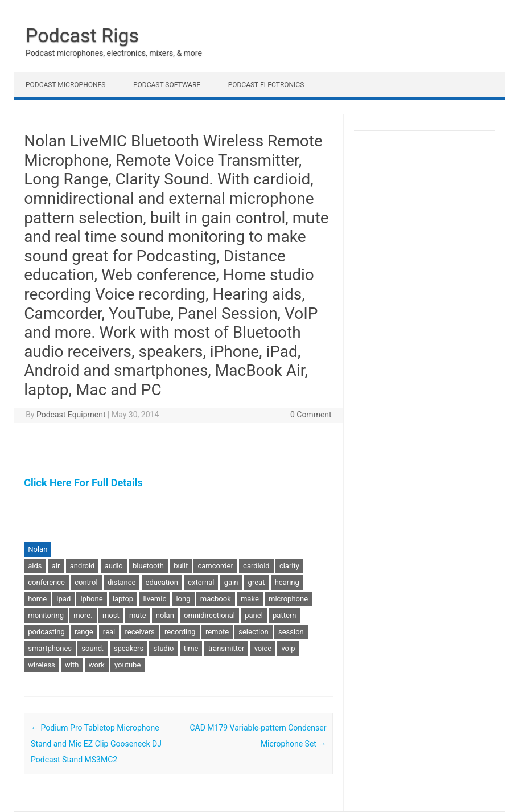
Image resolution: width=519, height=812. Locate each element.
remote (217, 632)
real (109, 632)
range (84, 632)
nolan (165, 615)
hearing (287, 582)
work (97, 665)
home (37, 599)
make (250, 599)
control (86, 582)
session (291, 632)
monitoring (46, 615)
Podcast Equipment (71, 415)
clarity (289, 566)
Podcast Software (167, 85)
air (56, 566)
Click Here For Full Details (83, 483)
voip (288, 648)
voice (263, 648)
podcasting (46, 632)
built (181, 566)
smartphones (50, 648)
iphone (91, 599)
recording (180, 632)
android (83, 566)
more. (83, 615)
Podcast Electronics (266, 85)
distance (121, 582)
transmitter (226, 648)
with (72, 665)
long (183, 599)
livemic (155, 599)
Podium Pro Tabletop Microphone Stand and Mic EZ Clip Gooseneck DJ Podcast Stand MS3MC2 (96, 744)
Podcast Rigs (82, 35)
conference (46, 582)
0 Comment (311, 415)
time (191, 648)
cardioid (256, 566)
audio (114, 566)
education (162, 582)
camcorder (215, 566)
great (257, 582)
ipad (63, 599)
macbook (216, 599)
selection (253, 632)
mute (138, 615)
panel (254, 615)
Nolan (38, 549)
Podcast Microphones (65, 85)
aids (35, 566)
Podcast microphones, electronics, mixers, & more (114, 53)
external (201, 582)
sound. (92, 648)
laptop (123, 599)
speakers (129, 648)
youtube (127, 665)
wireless (42, 665)
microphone (288, 599)
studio (163, 648)
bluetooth (148, 566)
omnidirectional (209, 615)
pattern (284, 615)
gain (231, 582)
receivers (140, 632)
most (111, 615)
